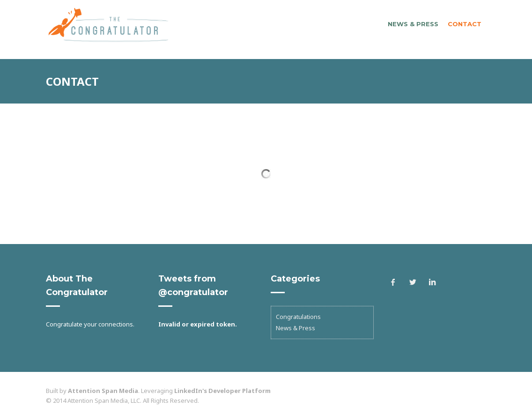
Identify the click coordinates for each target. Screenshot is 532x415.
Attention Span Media (103, 391)
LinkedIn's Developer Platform (222, 391)
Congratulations (298, 317)
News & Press (413, 24)
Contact (465, 24)
